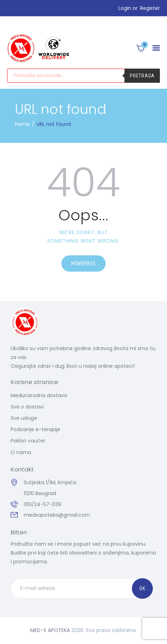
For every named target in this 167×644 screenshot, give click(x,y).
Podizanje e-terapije (35, 429)
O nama (21, 452)
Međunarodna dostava (39, 395)
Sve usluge (24, 418)
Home (22, 124)
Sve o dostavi (27, 407)
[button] (156, 48)
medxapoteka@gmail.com (57, 515)
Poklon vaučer (28, 441)
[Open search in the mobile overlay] (83, 76)
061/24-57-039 (43, 504)
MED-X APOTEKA (50, 630)
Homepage (84, 263)
